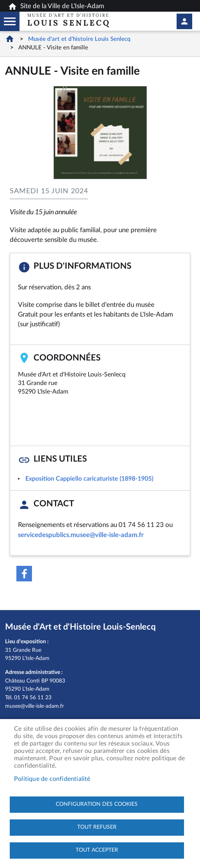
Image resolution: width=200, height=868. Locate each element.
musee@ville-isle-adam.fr (35, 706)
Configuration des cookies (97, 804)
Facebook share (24, 574)
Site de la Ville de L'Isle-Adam (56, 7)
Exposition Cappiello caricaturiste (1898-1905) (89, 479)
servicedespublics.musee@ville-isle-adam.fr (81, 535)
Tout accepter (97, 850)
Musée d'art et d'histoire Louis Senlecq (79, 39)
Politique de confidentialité (52, 779)
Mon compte (184, 21)
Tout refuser (97, 827)
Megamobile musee (10, 21)
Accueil (10, 39)
